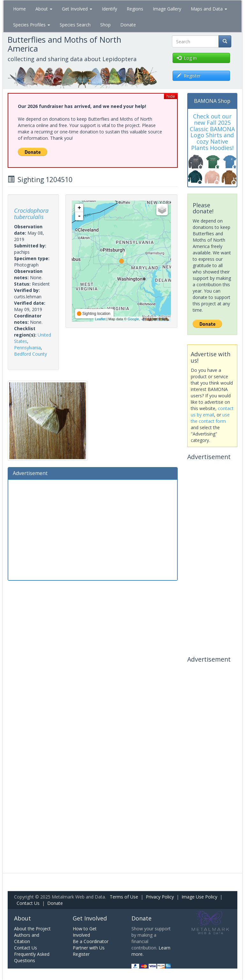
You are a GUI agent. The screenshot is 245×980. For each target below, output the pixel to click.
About (44, 9)
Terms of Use (124, 897)
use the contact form (210, 418)
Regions (135, 9)
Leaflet (100, 319)
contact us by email (212, 412)
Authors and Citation (27, 938)
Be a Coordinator (91, 941)
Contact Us (28, 903)
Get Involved (77, 9)
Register (81, 954)
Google (133, 319)
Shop (105, 25)
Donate (128, 25)
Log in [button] (187, 58)
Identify (109, 9)
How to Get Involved (85, 932)
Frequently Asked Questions (32, 957)
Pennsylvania (27, 348)
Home (19, 9)
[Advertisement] (93, 529)
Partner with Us (89, 948)
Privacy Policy (160, 897)
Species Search (75, 25)
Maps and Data (209, 9)
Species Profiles (32, 25)
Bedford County (30, 354)
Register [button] (189, 76)
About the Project (32, 929)
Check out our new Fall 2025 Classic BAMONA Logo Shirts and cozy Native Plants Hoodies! (212, 132)
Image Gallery (167, 9)
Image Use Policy (199, 897)
